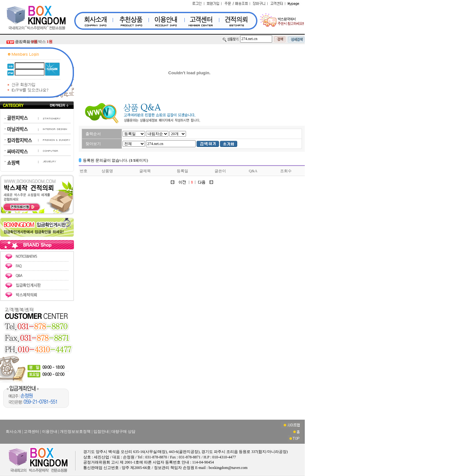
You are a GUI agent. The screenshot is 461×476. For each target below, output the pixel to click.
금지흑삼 (26, 42)
